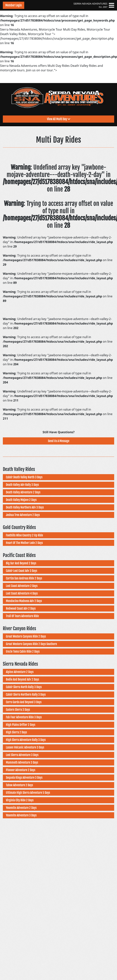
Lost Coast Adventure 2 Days (22, 586)
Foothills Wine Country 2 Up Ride (24, 535)
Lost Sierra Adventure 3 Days (22, 755)
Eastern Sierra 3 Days (18, 710)
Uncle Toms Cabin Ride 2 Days (23, 652)
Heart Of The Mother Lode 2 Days (24, 543)
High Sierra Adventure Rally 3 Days (26, 740)
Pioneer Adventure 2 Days (21, 770)
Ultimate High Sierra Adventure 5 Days (28, 793)
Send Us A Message (59, 441)
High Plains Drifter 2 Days (21, 725)
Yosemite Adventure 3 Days (21, 815)
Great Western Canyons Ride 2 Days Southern (31, 644)
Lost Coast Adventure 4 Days (22, 593)
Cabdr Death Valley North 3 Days (24, 477)
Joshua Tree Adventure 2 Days (23, 515)
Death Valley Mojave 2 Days (21, 500)
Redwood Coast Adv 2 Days (21, 608)
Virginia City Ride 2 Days (20, 800)
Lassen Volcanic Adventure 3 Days (25, 747)
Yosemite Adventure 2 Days (21, 808)
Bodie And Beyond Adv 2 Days (22, 679)
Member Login (14, 5)
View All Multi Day (59, 119)
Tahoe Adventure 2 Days (19, 785)
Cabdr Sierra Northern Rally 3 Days (26, 695)
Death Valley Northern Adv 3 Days (25, 507)
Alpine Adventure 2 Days (20, 672)
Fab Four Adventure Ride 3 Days (24, 717)
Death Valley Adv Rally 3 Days (22, 485)
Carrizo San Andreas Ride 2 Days (24, 578)
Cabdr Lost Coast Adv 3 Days (21, 571)
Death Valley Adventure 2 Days (23, 492)
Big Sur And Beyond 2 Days (21, 563)
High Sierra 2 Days (16, 732)
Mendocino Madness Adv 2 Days (24, 601)
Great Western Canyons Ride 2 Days (26, 636)
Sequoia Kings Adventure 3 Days (24, 778)
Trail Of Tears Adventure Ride (22, 616)
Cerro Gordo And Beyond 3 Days (24, 702)
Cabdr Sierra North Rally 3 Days (24, 687)
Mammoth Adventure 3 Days (22, 762)
